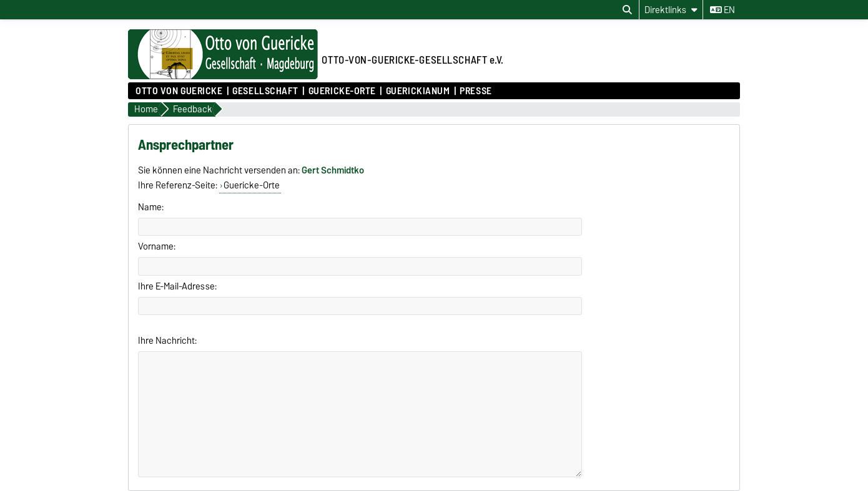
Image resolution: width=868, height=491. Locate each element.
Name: (151, 207)
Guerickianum (418, 91)
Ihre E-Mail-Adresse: (177, 286)
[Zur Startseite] (223, 76)
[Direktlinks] (671, 10)
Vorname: (157, 246)
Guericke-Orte (342, 91)
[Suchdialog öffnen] (627, 10)
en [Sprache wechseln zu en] (723, 10)
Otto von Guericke (179, 91)
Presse (476, 91)
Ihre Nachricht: (167, 341)
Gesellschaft (265, 91)
